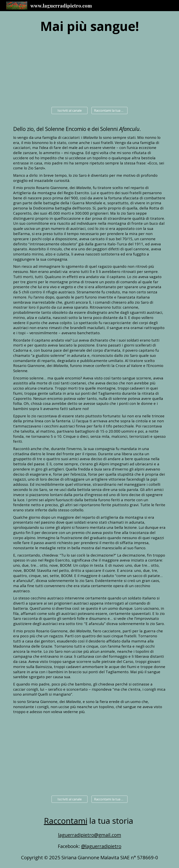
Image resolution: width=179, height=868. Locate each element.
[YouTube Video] (89, 72)
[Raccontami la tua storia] (109, 110)
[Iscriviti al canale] (70, 110)
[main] (89, 26)
